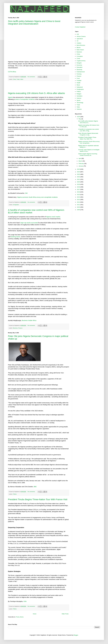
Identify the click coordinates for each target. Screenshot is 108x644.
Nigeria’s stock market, (53, 217)
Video (22, 79)
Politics (15, 494)
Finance (20, 328)
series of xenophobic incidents (25, 99)
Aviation (79, 43)
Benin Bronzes (81, 45)
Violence (79, 109)
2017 (79, 189)
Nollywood (80, 87)
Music (78, 85)
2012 (79, 202)
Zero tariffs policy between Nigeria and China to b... (88, 122)
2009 (79, 210)
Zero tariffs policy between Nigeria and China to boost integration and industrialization (34, 22)
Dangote (79, 63)
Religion (79, 94)
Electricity (79, 70)
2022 (79, 177)
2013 (79, 200)
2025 (79, 169)
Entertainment (81, 72)
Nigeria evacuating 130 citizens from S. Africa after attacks (36, 93)
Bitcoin (79, 48)
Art (77, 41)
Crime (78, 58)
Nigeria (10, 97)
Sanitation (79, 96)
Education (79, 67)
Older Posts (65, 614)
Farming (79, 74)
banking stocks (16, 237)
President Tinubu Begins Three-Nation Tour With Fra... (87, 138)
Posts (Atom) (20, 617)
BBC (35, 487)
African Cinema (81, 36)
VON (25, 601)
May (80, 119)
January (81, 166)
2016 (79, 192)
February (81, 164)
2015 (79, 195)
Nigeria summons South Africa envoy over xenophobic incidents (37, 197)
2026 (79, 117)
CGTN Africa (12, 72)
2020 (79, 182)
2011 (79, 205)
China (14, 79)
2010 (79, 207)
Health (78, 83)
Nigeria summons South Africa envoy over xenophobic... (89, 142)
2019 (79, 184)
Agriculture (80, 39)
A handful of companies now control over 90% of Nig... (88, 130)
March (81, 161)
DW (26, 193)
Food (78, 78)
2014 (79, 197)
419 (78, 34)
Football (79, 81)
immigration (16, 205)
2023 (79, 174)
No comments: (32, 77)
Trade (18, 79)
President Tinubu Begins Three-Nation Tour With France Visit (38, 499)
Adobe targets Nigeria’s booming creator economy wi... (88, 155)
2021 (79, 179)
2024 (79, 172)
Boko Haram (80, 50)
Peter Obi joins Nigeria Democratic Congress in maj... (88, 134)
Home (35, 614)
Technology (80, 103)
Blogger (76, 635)
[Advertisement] (38, 86)
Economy (79, 65)
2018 (79, 187)
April (80, 158)
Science (79, 98)
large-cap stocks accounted (29, 223)
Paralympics (80, 89)
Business (15, 328)
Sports (78, 100)
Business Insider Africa (29, 320)
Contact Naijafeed (80, 27)
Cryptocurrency (81, 61)
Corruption (80, 56)
